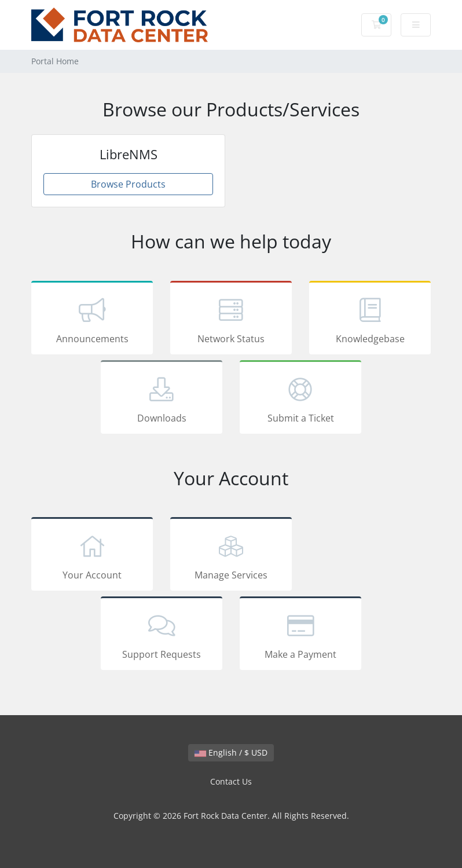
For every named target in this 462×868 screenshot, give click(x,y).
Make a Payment (300, 635)
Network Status (231, 320)
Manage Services (231, 556)
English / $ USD (231, 752)
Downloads (162, 399)
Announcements (92, 320)
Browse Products (128, 184)
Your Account (92, 556)
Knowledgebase (370, 320)
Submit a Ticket (300, 399)
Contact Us (231, 781)
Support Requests (162, 635)
